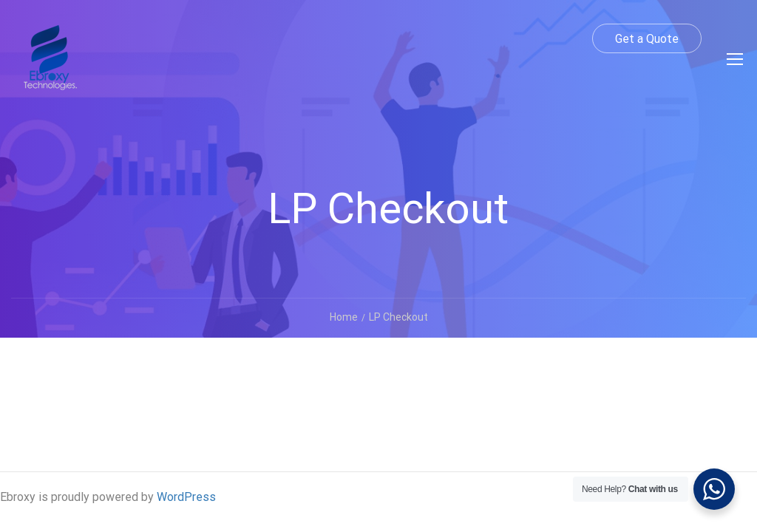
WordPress (186, 497)
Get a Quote (647, 39)
